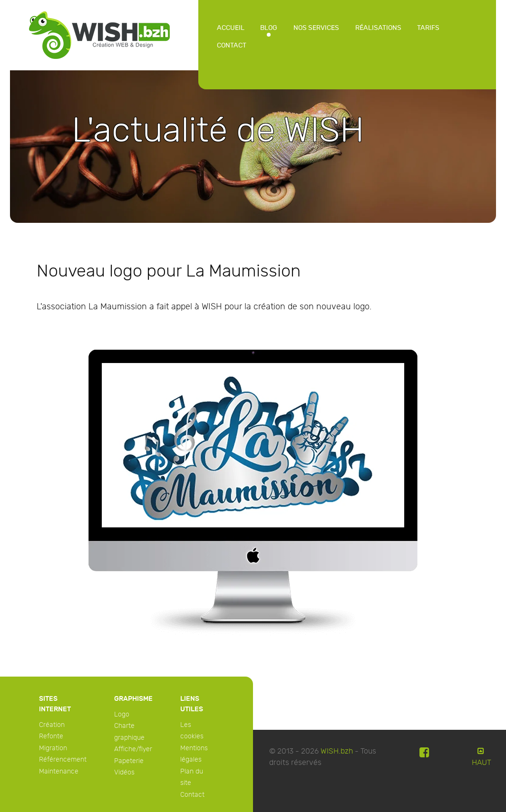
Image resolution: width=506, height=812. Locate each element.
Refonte (51, 736)
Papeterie (129, 761)
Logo (122, 714)
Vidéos (124, 772)
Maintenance (59, 771)
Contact (192, 795)
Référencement (63, 759)
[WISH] (99, 34)
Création (52, 725)
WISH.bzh (337, 751)
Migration (53, 748)
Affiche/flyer (133, 749)
